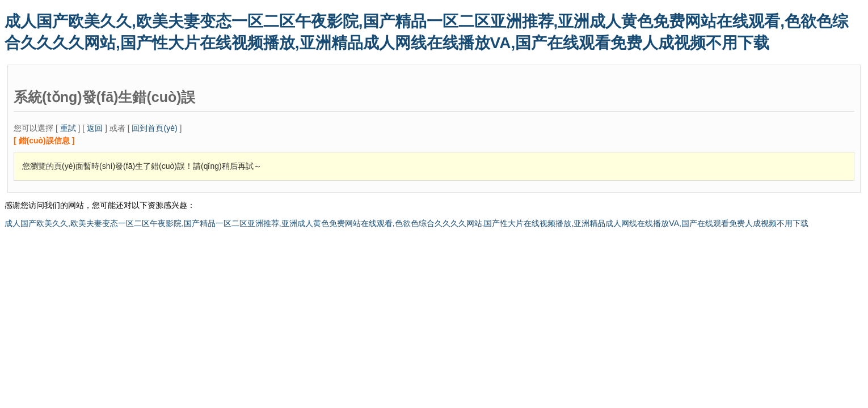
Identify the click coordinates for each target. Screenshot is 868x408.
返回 (95, 128)
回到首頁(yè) (154, 128)
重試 (68, 128)
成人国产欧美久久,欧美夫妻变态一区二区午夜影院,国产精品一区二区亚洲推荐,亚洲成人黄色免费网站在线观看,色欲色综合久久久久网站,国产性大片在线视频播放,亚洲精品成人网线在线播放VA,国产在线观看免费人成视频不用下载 (406, 223)
